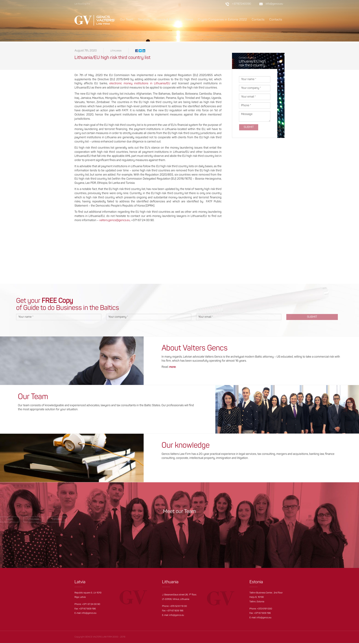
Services (144, 20)
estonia (57, 520)
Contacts (258, 20)
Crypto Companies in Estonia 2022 (222, 20)
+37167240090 (242, 4)
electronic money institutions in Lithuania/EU (140, 85)
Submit (249, 128)
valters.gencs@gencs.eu (115, 221)
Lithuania (116, 52)
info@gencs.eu (274, 4)
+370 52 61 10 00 (178, 607)
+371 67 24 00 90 (91, 605)
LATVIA (10, 520)
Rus (80, 4)
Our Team (127, 20)
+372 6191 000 (264, 610)
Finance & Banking (168, 20)
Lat (76, 4)
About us (109, 20)
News (189, 20)
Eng (84, 4)
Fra (88, 4)
